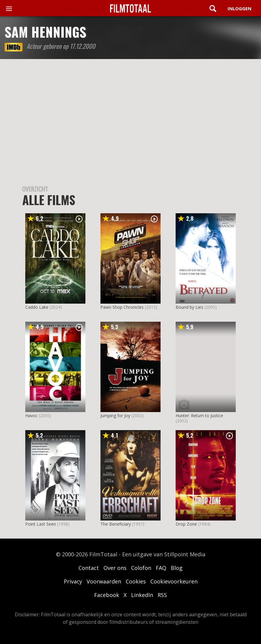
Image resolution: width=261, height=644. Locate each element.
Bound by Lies (189, 307)
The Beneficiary (116, 524)
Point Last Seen (41, 524)
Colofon (141, 568)
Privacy (73, 581)
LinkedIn (142, 595)
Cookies (136, 581)
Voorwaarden (104, 581)
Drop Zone (186, 524)
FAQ (161, 568)
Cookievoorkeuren (174, 581)
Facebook (107, 595)
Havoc (31, 416)
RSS (162, 595)
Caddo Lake (37, 307)
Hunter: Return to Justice (199, 416)
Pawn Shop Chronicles (122, 307)
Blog (177, 568)
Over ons (115, 568)
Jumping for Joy (115, 416)
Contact (89, 568)
